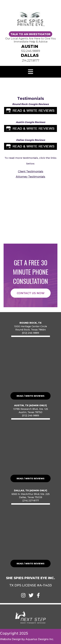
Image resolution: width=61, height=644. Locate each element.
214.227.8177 (31, 60)
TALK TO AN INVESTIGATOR (30, 34)
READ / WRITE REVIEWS (30, 396)
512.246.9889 (30, 51)
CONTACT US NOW (31, 293)
